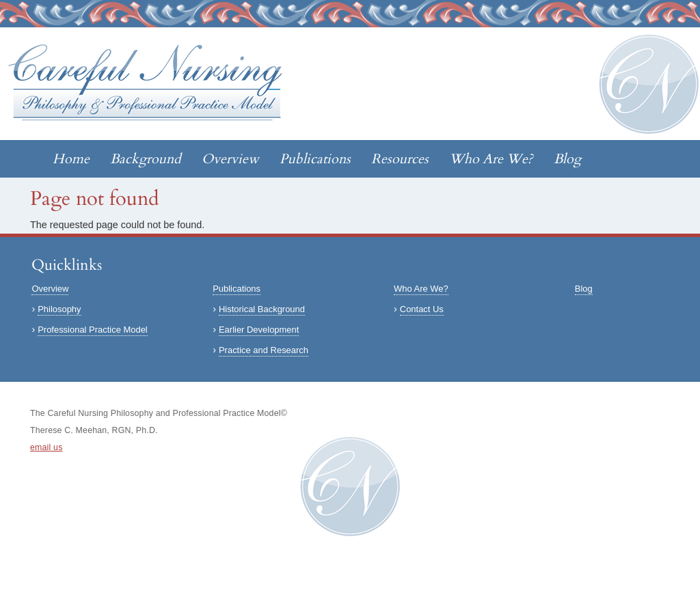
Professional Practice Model (93, 330)
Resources (400, 159)
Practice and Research (264, 350)
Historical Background (262, 309)
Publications (315, 159)
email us (46, 447)
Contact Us (422, 309)
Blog (567, 159)
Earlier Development (259, 330)
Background (146, 159)
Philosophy (59, 309)
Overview (230, 159)
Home (71, 159)
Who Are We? (491, 159)
